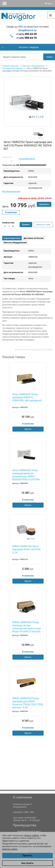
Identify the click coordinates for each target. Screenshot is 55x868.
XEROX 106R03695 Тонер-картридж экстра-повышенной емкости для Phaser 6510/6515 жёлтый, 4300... (27, 627)
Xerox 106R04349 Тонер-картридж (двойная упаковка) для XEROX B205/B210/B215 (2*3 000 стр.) (26, 475)
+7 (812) (26, 34)
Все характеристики (11, 191)
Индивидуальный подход (29, 831)
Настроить (27, 863)
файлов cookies (10, 849)
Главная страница (10, 66)
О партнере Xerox (27, 159)
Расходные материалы (13, 68)
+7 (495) (26, 38)
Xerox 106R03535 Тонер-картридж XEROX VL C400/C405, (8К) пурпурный (27, 397)
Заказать (44, 204)
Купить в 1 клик (43, 224)
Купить (26, 224)
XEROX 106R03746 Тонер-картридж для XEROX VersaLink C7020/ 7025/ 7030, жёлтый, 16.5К (28, 703)
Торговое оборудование (33, 66)
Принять (28, 856)
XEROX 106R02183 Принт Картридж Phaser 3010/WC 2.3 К (26, 549)
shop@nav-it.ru (27, 30)
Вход (50, 4)
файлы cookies (32, 835)
